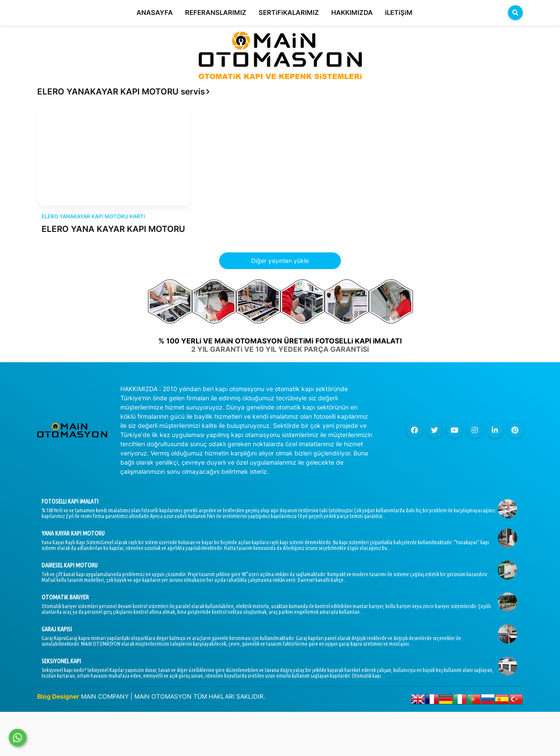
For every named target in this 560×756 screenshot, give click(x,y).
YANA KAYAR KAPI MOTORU (73, 533)
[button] (515, 13)
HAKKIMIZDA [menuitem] (352, 12)
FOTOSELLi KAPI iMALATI (70, 501)
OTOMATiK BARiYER (65, 597)
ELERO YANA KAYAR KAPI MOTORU (113, 229)
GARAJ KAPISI (57, 629)
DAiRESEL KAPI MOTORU (70, 565)
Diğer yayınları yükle (280, 261)
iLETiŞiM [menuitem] (399, 12)
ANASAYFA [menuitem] (155, 12)
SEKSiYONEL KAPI (61, 661)
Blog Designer (58, 696)
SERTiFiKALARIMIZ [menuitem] (289, 12)
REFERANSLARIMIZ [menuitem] (216, 12)
